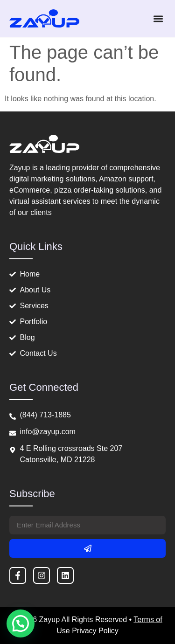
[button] (158, 18)
